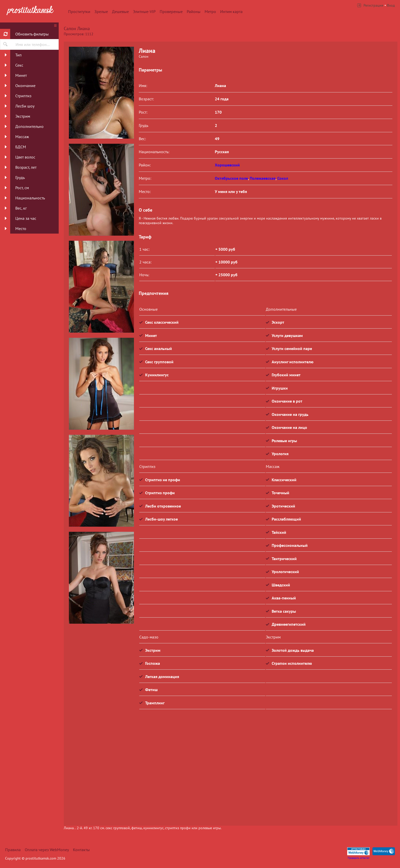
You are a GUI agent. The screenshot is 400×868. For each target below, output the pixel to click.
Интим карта (231, 11)
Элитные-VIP (144, 11)
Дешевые (120, 11)
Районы (194, 11)
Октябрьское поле (231, 178)
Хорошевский (227, 165)
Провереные (171, 11)
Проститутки (79, 11)
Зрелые (101, 11)
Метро (210, 11)
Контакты (81, 850)
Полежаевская (263, 178)
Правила (13, 850)
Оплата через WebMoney (47, 850)
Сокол (283, 178)
